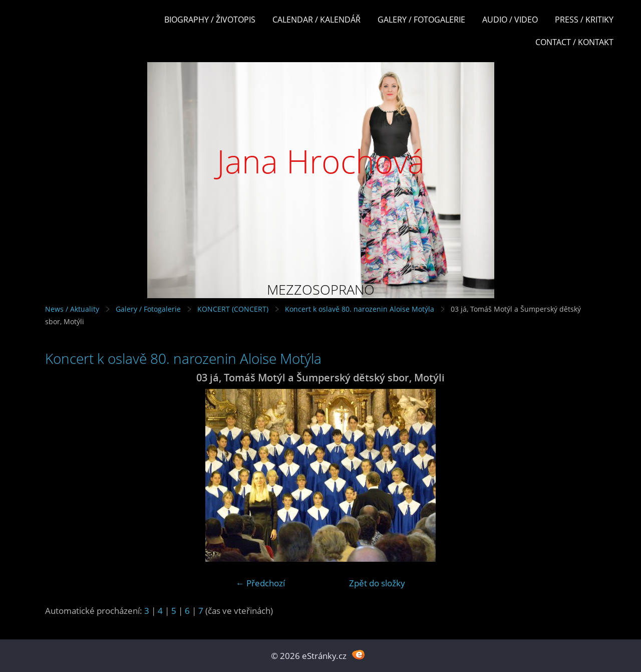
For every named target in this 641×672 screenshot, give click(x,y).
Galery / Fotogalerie (421, 20)
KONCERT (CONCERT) (233, 309)
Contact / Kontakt (574, 42)
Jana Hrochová (321, 161)
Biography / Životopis (210, 20)
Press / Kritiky (584, 20)
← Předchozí (260, 583)
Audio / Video (510, 20)
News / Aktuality (72, 309)
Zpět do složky (377, 583)
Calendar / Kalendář (316, 20)
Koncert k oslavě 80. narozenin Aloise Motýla (360, 309)
